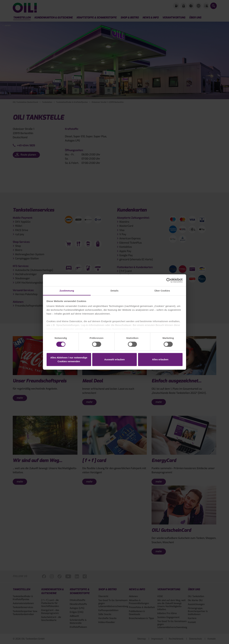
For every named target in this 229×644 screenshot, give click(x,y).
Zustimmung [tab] (67, 291)
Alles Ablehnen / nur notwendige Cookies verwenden (69, 359)
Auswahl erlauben (114, 359)
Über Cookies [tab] (162, 291)
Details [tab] (114, 291)
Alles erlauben (160, 359)
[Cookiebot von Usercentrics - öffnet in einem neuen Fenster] (169, 280)
